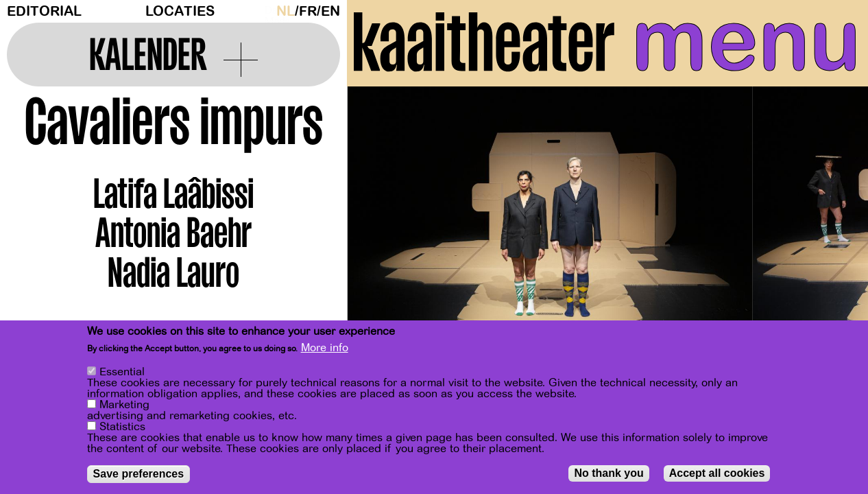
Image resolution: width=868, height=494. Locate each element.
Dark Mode (267, 11)
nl (286, 11)
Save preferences (139, 474)
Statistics (122, 427)
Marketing (124, 405)
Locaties (180, 11)
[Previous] (381, 223)
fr (308, 11)
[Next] (834, 223)
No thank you (608, 473)
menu (746, 41)
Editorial (44, 11)
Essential (122, 372)
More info (325, 348)
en (330, 11)
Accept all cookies (717, 473)
